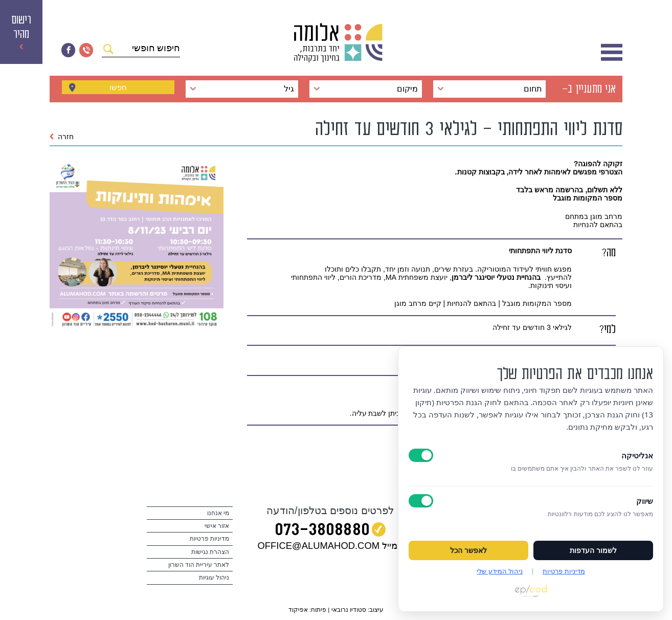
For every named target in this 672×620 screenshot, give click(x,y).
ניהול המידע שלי (500, 571)
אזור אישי (217, 526)
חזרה (62, 137)
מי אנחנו (218, 513)
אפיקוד (298, 610)
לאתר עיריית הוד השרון (199, 565)
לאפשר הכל (468, 550)
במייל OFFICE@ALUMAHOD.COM (330, 546)
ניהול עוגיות (214, 578)
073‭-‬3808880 (322, 532)
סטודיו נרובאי (349, 610)
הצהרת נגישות (210, 552)
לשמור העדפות (593, 550)
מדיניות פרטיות (209, 539)
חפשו (118, 89)
